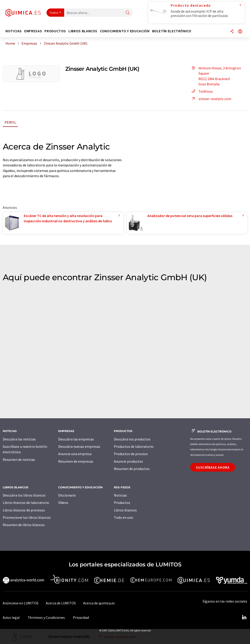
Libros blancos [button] (83, 31)
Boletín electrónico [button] (172, 31)
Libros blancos (125, 510)
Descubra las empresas (76, 439)
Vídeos (63, 503)
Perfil (10, 122)
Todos (54, 13)
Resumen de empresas (76, 461)
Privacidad (81, 617)
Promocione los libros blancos (27, 517)
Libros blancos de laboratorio (26, 503)
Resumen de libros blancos (24, 525)
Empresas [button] (33, 31)
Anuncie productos (128, 461)
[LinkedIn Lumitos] (244, 617)
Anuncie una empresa (75, 454)
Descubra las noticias (19, 439)
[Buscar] (128, 13)
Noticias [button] (14, 31)
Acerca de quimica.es (99, 603)
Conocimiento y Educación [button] (125, 31)
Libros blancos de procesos (24, 510)
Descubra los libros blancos (24, 495)
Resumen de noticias (19, 459)
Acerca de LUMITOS (61, 603)
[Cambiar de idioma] (240, 32)
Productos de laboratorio (134, 446)
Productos (122, 503)
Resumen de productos (132, 469)
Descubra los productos (132, 439)
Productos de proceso (131, 454)
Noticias (120, 495)
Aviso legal (11, 617)
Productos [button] (55, 31)
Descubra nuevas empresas (79, 446)
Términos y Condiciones (46, 617)
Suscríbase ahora (213, 467)
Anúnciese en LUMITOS (21, 603)
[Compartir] (232, 32)
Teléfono (202, 91)
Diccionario (67, 495)
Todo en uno (124, 517)
